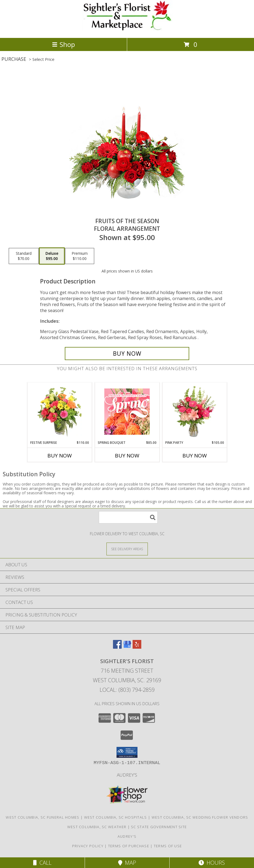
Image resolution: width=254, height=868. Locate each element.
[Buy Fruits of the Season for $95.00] (127, 354)
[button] (127, 752)
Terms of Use (168, 846)
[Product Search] (128, 517)
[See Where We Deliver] (127, 549)
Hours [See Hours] (212, 863)
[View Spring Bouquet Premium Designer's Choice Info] (127, 411)
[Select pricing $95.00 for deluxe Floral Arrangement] (52, 256)
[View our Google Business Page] (127, 647)
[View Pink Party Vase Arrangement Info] (195, 411)
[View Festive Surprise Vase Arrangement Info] (59, 411)
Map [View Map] (127, 863)
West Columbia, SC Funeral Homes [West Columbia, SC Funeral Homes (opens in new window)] (42, 817)
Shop (63, 44)
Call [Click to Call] (42, 863)
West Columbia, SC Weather (97, 827)
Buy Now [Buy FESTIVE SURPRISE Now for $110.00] (60, 456)
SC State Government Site (159, 827)
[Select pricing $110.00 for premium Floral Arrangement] (80, 256)
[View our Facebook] (117, 647)
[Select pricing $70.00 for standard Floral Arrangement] (24, 256)
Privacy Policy (88, 846)
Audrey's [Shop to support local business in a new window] (127, 775)
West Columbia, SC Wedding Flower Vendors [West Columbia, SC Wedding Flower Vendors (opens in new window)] (200, 817)
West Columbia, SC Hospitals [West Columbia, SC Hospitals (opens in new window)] (116, 817)
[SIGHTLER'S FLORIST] (127, 30)
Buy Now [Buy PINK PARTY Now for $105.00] (195, 456)
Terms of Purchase (129, 846)
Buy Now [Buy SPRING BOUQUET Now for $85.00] (127, 456)
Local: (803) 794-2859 (127, 690)
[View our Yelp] (137, 647)
